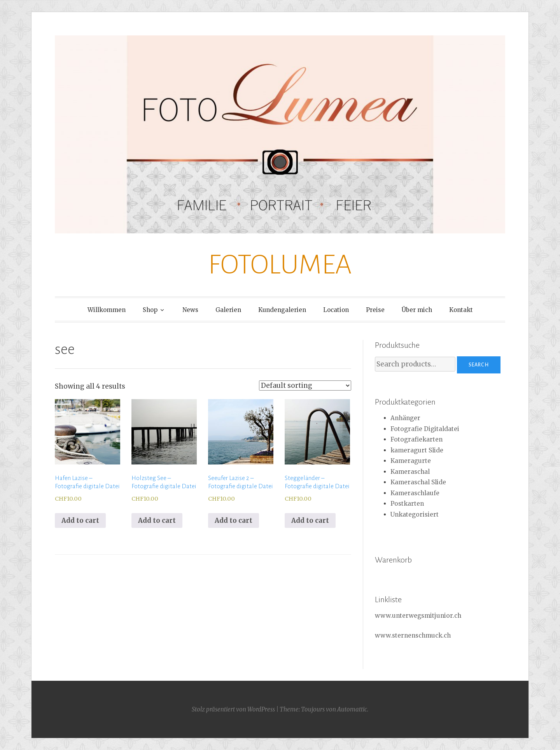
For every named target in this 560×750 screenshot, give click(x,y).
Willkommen (107, 310)
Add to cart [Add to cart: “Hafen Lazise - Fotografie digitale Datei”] (80, 520)
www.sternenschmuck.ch (413, 635)
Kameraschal (410, 472)
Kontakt (461, 310)
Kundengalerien (282, 310)
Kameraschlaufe (415, 493)
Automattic (352, 709)
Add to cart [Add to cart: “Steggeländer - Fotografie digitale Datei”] (310, 520)
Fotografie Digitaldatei (425, 429)
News (190, 310)
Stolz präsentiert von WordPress (233, 709)
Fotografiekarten (416, 439)
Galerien (228, 310)
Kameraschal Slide (418, 482)
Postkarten (407, 504)
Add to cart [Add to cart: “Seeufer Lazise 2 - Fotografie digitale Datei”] (234, 520)
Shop (150, 310)
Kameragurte (411, 461)
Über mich (417, 310)
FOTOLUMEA (280, 265)
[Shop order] (305, 386)
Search (479, 365)
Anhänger (405, 418)
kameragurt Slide (417, 450)
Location (336, 310)
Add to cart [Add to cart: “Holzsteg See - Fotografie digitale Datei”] (157, 520)
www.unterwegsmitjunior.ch (418, 616)
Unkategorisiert (415, 514)
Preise (375, 310)
